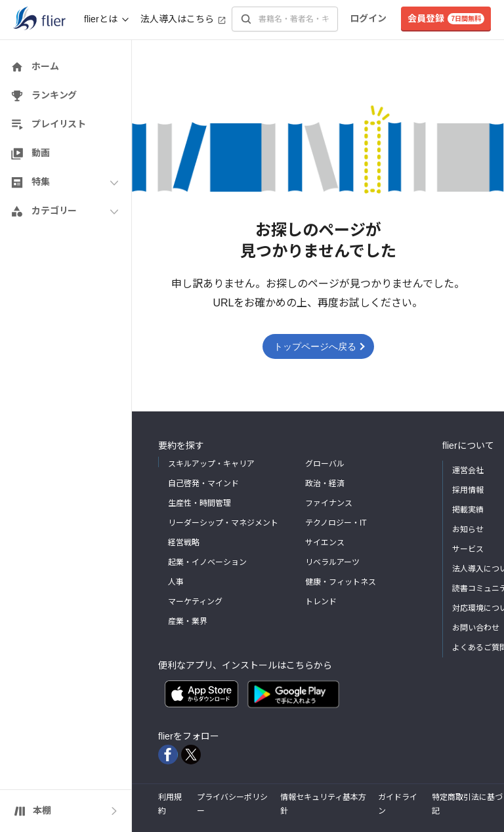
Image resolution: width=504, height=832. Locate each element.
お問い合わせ (476, 628)
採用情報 (468, 490)
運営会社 (468, 470)
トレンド (321, 602)
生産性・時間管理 (199, 503)
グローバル (325, 464)
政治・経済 (325, 484)
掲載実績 (468, 510)
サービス (468, 549)
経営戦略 (184, 543)
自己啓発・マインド (203, 484)
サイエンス (325, 543)
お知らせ (468, 530)
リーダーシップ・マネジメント (223, 523)
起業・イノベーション (207, 562)
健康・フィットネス (341, 582)
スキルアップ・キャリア (211, 464)
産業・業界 (188, 621)
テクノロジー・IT (336, 523)
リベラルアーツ (332, 562)
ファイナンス (329, 503)
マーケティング (195, 602)
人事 (176, 582)
